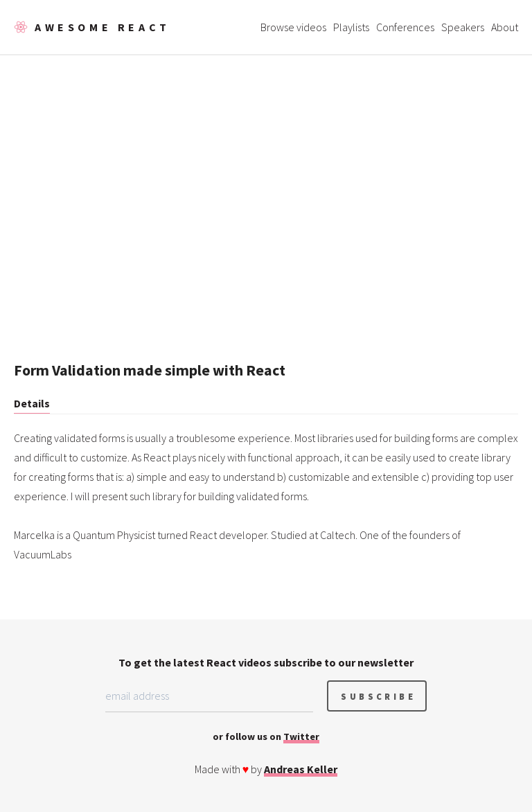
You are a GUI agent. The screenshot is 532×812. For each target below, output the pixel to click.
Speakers (463, 27)
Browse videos (293, 27)
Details (32, 403)
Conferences (405, 27)
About (505, 27)
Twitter (301, 736)
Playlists (351, 27)
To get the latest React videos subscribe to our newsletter (266, 662)
